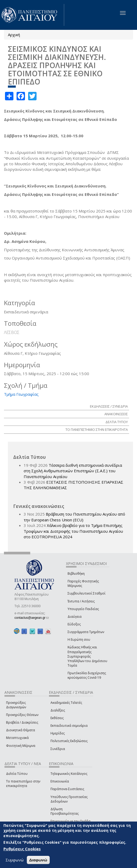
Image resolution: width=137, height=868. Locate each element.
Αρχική (14, 35)
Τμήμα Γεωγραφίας (21, 394)
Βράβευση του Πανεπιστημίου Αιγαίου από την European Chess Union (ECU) (74, 517)
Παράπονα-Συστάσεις (67, 789)
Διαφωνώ (38, 860)
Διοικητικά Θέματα (21, 730)
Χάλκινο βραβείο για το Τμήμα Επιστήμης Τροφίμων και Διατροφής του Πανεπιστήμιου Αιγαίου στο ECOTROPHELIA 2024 (73, 531)
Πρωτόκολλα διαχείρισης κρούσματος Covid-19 (87, 675)
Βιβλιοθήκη (76, 574)
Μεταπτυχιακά (17, 738)
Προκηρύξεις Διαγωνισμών (16, 705)
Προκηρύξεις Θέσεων (22, 715)
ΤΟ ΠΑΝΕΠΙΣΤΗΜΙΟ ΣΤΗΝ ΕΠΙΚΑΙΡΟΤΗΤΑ (97, 430)
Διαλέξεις (58, 710)
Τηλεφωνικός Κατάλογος (69, 774)
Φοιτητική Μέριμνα (21, 746)
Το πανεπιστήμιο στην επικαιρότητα (23, 784)
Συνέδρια (58, 749)
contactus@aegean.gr (32, 618)
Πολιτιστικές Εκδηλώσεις (69, 741)
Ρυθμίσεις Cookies (22, 849)
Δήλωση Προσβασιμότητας (65, 811)
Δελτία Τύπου (17, 774)
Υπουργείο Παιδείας (83, 609)
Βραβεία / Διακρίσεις (22, 722)
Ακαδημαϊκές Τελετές (66, 703)
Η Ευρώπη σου (79, 640)
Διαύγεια (75, 617)
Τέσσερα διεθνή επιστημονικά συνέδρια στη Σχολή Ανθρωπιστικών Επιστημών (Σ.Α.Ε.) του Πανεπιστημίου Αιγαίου (73, 471)
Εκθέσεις (57, 718)
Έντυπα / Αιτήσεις (81, 601)
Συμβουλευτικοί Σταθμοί (87, 593)
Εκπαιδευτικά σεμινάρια (69, 726)
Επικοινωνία (60, 781)
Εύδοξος (74, 624)
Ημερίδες (58, 733)
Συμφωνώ (15, 860)
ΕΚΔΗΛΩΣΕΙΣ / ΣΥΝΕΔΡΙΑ (109, 406)
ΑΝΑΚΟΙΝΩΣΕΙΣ (116, 414)
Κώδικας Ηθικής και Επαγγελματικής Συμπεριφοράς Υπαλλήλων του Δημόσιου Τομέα (87, 656)
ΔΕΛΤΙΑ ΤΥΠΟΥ (117, 422)
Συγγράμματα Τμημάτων (86, 632)
